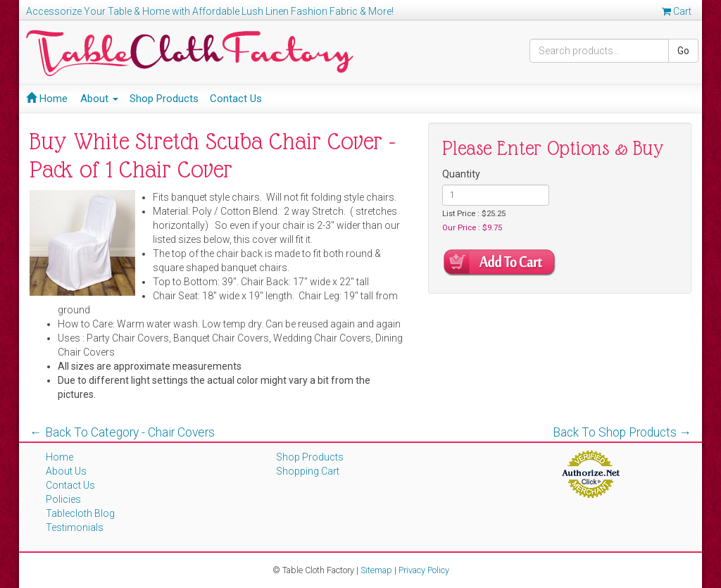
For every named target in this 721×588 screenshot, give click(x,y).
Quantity (461, 174)
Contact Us (236, 99)
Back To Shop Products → (622, 432)
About (99, 99)
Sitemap (376, 570)
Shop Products (164, 99)
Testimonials (75, 527)
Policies (63, 499)
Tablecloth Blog (80, 513)
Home (47, 99)
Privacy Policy (424, 570)
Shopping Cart (308, 471)
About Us (66, 471)
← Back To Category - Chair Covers (122, 432)
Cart (677, 11)
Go (683, 51)
